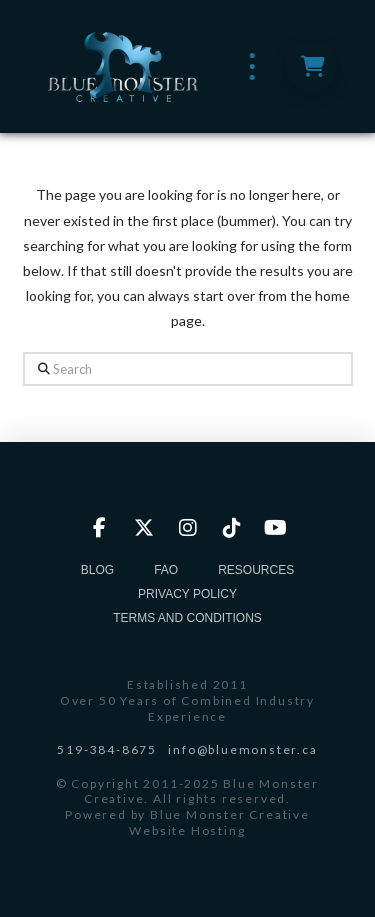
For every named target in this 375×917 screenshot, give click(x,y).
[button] (252, 66)
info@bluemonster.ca (242, 749)
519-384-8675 (107, 749)
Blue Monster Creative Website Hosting (219, 822)
